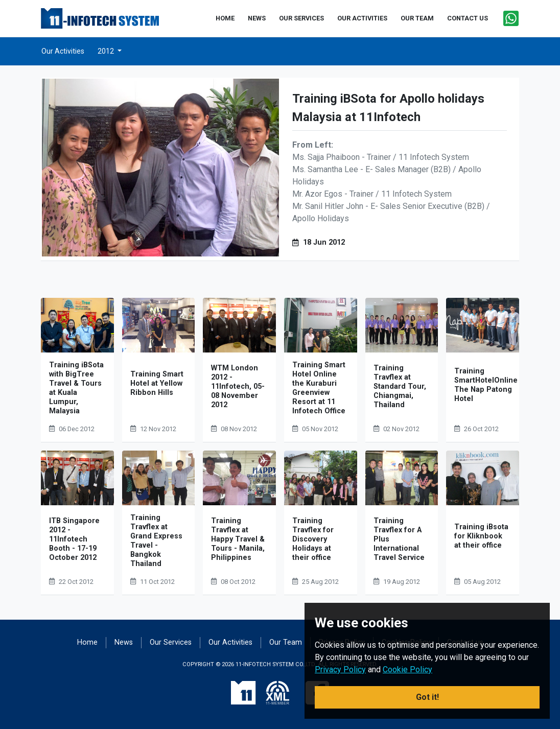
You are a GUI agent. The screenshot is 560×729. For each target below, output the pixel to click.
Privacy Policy (340, 669)
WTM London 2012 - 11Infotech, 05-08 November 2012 (238, 386)
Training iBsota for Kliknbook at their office (481, 536)
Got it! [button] (427, 697)
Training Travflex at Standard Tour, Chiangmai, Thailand (400, 386)
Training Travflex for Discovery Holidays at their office (313, 539)
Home (87, 642)
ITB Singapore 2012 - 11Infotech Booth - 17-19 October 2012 (74, 539)
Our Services (171, 642)
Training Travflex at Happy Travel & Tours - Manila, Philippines (238, 539)
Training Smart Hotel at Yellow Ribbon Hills (157, 383)
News (124, 642)
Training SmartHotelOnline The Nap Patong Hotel (486, 385)
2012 (107, 51)
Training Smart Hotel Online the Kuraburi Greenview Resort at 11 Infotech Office (319, 388)
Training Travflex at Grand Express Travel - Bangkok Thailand (156, 541)
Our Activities (63, 51)
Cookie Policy (407, 669)
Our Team (286, 642)
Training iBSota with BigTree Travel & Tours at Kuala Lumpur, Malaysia (76, 388)
